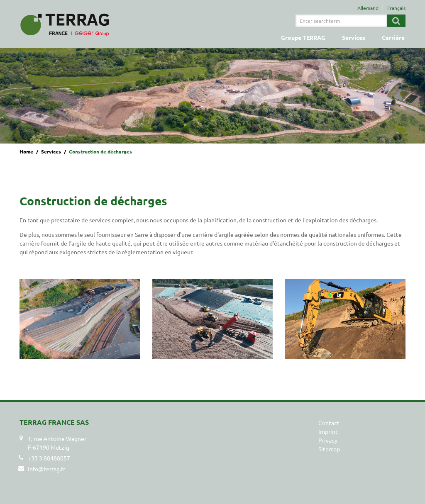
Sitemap (329, 449)
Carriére (393, 37)
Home (26, 151)
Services (354, 37)
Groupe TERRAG (303, 37)
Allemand (368, 8)
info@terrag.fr (46, 469)
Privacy (328, 440)
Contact (329, 423)
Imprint (328, 431)
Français (396, 8)
